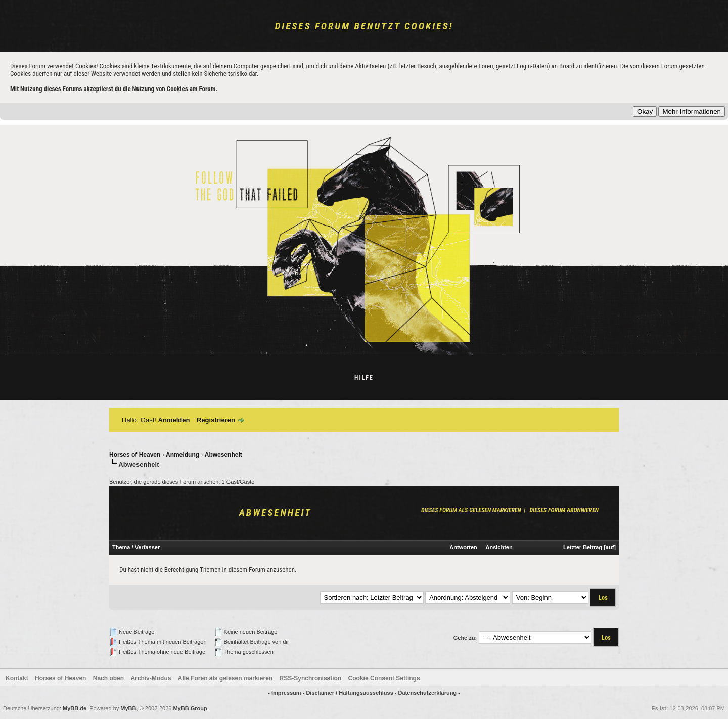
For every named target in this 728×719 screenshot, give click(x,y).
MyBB (128, 708)
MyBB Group (190, 708)
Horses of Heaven (135, 455)
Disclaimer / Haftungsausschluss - (352, 693)
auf (610, 547)
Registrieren (216, 420)
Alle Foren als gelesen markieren (225, 678)
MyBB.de (75, 708)
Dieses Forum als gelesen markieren (471, 510)
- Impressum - (287, 693)
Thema (121, 547)
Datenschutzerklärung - (429, 693)
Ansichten (499, 547)
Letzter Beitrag (583, 547)
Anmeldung (183, 455)
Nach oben (108, 678)
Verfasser (148, 547)
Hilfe (364, 378)
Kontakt (17, 678)
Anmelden (174, 420)
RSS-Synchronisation (311, 678)
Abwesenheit (223, 455)
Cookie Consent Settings (384, 678)
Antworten (463, 547)
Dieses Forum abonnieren (564, 510)
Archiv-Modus (151, 678)
